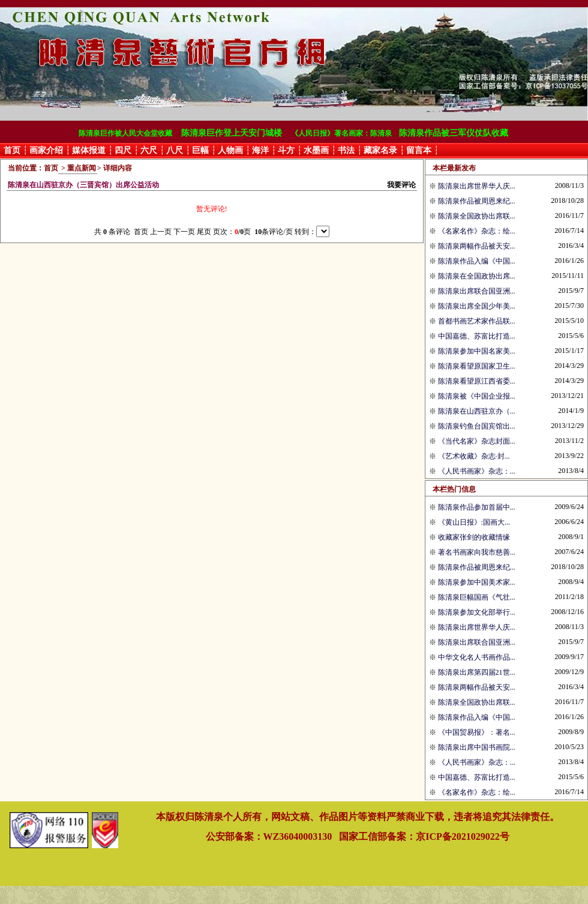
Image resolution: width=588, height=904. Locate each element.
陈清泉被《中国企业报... (477, 396)
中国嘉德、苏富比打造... (477, 336)
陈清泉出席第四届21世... (477, 672)
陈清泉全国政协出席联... (477, 216)
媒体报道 (89, 150)
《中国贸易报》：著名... (477, 732)
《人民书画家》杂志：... (477, 471)
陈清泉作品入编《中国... (477, 261)
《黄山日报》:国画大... (474, 522)
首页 (12, 150)
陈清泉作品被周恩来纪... (477, 201)
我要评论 (401, 185)
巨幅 (200, 150)
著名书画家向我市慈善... (477, 552)
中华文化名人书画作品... (477, 657)
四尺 (123, 150)
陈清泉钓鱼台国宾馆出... (477, 426)
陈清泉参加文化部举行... (477, 612)
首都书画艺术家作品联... (477, 321)
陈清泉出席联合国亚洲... (477, 291)
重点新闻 (82, 168)
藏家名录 (380, 150)
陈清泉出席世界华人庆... (477, 186)
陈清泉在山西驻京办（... (477, 411)
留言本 (419, 150)
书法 (346, 150)
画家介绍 (46, 150)
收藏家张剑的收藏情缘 (474, 537)
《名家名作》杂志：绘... (477, 231)
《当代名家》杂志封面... (477, 441)
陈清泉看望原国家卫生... (477, 366)
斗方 (286, 150)
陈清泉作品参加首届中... (477, 507)
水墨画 (316, 150)
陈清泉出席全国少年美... (477, 306)
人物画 (230, 150)
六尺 (149, 150)
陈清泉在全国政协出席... (477, 276)
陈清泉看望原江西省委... (477, 381)
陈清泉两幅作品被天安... (477, 246)
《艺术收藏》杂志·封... (474, 456)
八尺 (175, 150)
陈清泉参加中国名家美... (477, 351)
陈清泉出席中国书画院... (477, 747)
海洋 (260, 150)
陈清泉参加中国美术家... (477, 582)
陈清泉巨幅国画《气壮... (477, 597)
